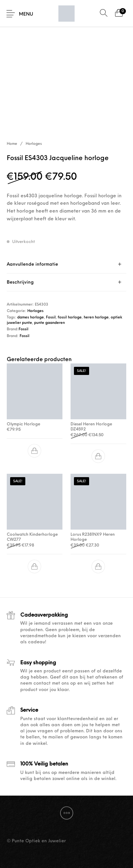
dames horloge (31, 318)
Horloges (34, 144)
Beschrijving (20, 282)
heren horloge (96, 318)
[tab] (66, 264)
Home (12, 144)
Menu (26, 14)
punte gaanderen (49, 323)
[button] (35, 451)
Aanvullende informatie (32, 264)
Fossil (51, 318)
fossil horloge (70, 318)
